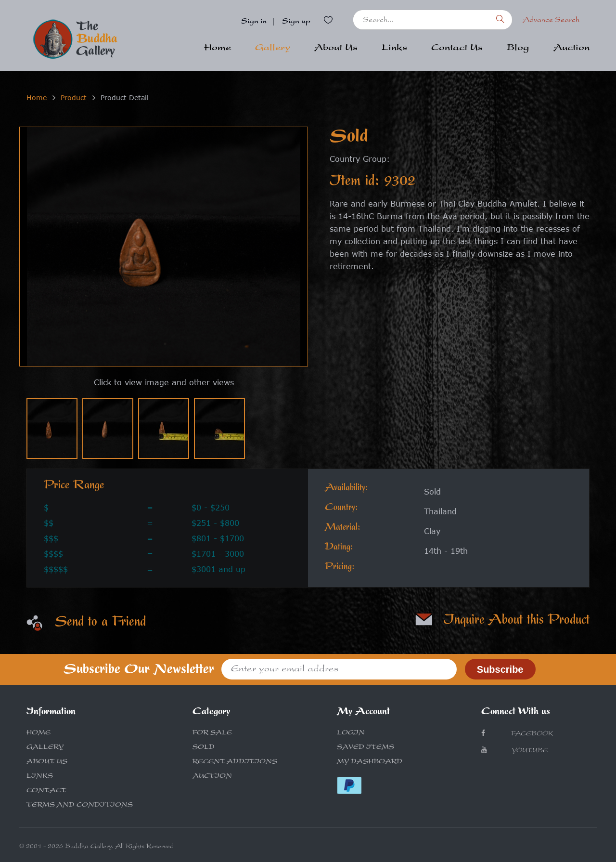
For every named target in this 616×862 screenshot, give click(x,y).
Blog (518, 49)
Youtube (515, 751)
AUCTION (212, 777)
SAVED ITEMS (366, 748)
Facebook (517, 734)
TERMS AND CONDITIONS (80, 806)
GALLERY (45, 748)
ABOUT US (47, 762)
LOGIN (351, 733)
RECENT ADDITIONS (235, 762)
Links (394, 49)
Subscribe (500, 669)
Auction (571, 49)
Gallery (273, 49)
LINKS (40, 777)
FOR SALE (212, 733)
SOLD (204, 748)
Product (74, 98)
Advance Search (551, 21)
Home (218, 49)
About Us (336, 49)
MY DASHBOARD (370, 762)
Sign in (254, 22)
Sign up (296, 22)
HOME (38, 733)
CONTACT (46, 791)
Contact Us (457, 49)
